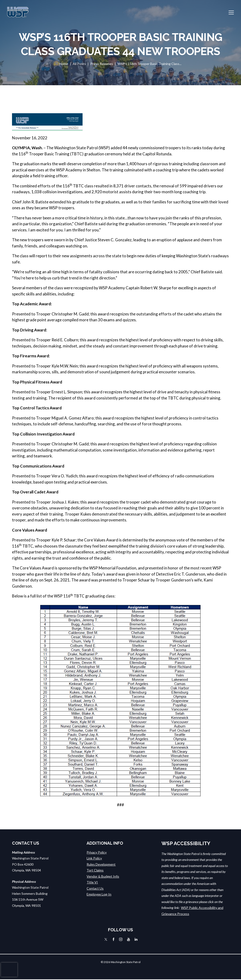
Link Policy (94, 858)
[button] (231, 12)
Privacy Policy (97, 852)
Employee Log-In (99, 894)
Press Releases (102, 64)
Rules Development (101, 864)
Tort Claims (95, 870)
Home (64, 64)
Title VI (92, 882)
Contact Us (95, 888)
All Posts (79, 64)
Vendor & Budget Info (103, 876)
